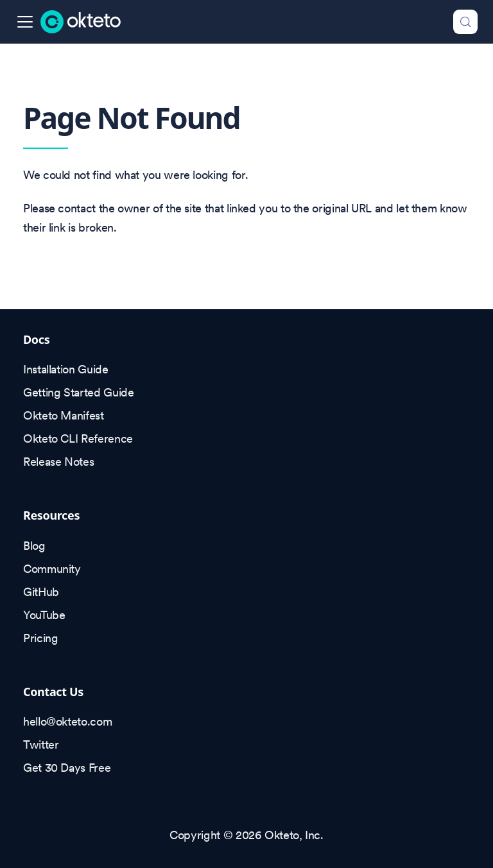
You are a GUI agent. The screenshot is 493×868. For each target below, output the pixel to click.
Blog (34, 546)
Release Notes (58, 462)
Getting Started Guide (78, 392)
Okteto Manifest (64, 415)
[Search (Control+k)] (465, 22)
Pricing (40, 638)
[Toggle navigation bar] (25, 22)
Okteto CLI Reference (78, 438)
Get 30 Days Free (67, 768)
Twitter (41, 745)
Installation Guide (66, 369)
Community (52, 569)
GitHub (41, 592)
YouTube (44, 615)
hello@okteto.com (67, 721)
